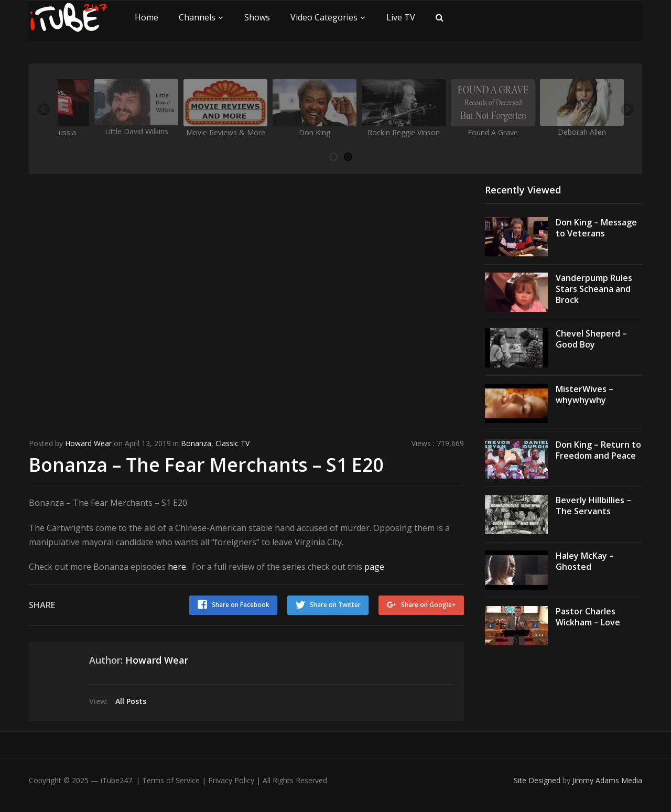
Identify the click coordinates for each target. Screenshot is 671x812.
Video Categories (324, 17)
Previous (45, 111)
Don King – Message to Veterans (596, 228)
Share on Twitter (335, 604)
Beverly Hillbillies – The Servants (593, 506)
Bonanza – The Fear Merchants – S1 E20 (207, 464)
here (177, 566)
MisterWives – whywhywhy (585, 394)
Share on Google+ (429, 604)
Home (147, 17)
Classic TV (232, 443)
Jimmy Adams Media (607, 779)
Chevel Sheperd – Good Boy (591, 339)
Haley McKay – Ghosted (585, 561)
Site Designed (538, 779)
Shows (257, 17)
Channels (197, 17)
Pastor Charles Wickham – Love (588, 617)
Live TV (401, 17)
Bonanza (196, 443)
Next (626, 111)
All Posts (131, 700)
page (374, 566)
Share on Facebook (240, 604)
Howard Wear (88, 443)
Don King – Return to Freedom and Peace (598, 450)
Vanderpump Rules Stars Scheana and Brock (594, 289)
